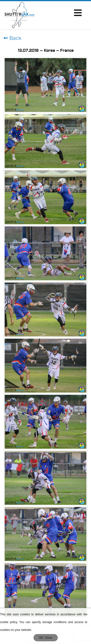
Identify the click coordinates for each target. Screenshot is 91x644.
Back (12, 38)
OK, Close (45, 638)
